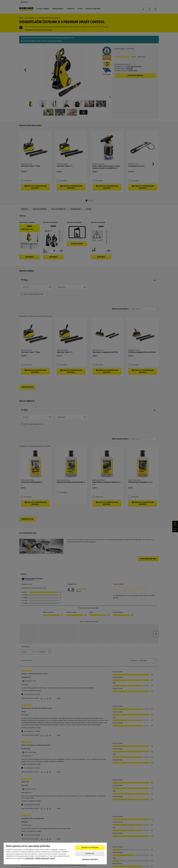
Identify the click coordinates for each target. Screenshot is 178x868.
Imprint (52, 858)
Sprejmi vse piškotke (90, 848)
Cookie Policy (30, 858)
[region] (55, 853)
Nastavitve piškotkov (90, 859)
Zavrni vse (90, 854)
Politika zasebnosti (42, 858)
